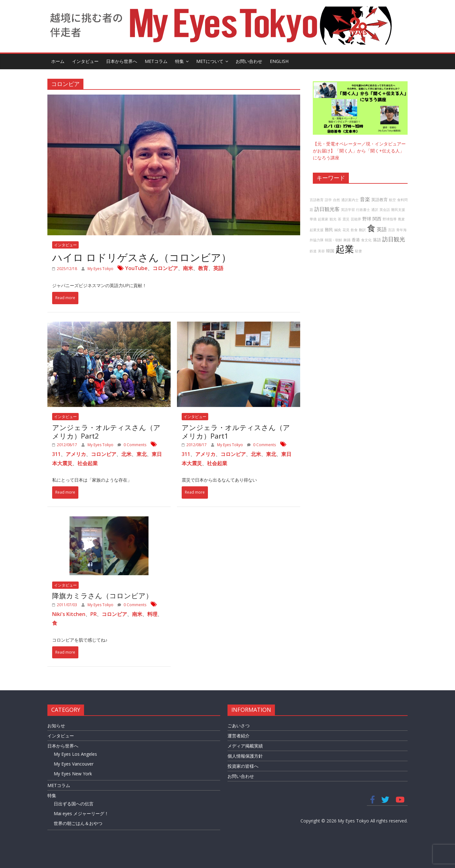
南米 (188, 268)
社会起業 (88, 463)
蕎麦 (401, 219)
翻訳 (362, 230)
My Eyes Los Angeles (75, 754)
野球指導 (390, 219)
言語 (391, 230)
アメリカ (76, 454)
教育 (203, 268)
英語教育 (379, 200)
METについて (210, 61)
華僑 (313, 219)
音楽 (365, 199)
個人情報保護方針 (245, 756)
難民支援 (398, 210)
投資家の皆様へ (243, 766)
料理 (152, 614)
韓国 (330, 251)
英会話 (385, 210)
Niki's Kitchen (69, 614)
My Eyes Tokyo (101, 269)
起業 (345, 249)
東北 (142, 454)
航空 (392, 200)
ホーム (58, 61)
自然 (337, 200)
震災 (346, 219)
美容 (321, 251)
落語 (377, 240)
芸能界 (356, 219)
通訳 (375, 210)
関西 (377, 219)
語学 (328, 200)
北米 (126, 454)
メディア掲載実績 (245, 746)
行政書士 (363, 210)
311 (56, 454)
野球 (367, 219)
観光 (333, 219)
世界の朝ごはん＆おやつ (78, 823)
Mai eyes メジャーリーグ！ (81, 813)
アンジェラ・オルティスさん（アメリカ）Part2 (106, 431)
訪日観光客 (327, 209)
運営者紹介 (239, 736)
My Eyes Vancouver (74, 764)
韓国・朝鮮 (334, 240)
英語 (218, 268)
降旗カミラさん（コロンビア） (102, 595)
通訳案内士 (350, 200)
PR (94, 614)
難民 (329, 230)
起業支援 (317, 230)
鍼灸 (338, 230)
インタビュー (85, 61)
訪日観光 (394, 239)
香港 (356, 240)
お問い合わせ (249, 61)
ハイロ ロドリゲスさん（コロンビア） (142, 257)
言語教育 (317, 200)
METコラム (156, 61)
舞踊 (347, 240)
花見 (346, 230)
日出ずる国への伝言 (74, 804)
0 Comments (132, 445)
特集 (179, 61)
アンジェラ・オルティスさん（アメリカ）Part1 (236, 431)
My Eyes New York (73, 774)
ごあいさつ (239, 726)
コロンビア (165, 268)
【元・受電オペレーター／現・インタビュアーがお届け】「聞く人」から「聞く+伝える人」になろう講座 (359, 151)
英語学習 (348, 210)
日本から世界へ (122, 61)
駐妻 (359, 251)
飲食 (354, 230)
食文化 (366, 240)
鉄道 (313, 251)
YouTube (136, 268)
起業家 (323, 219)
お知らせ (56, 726)
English (279, 61)
